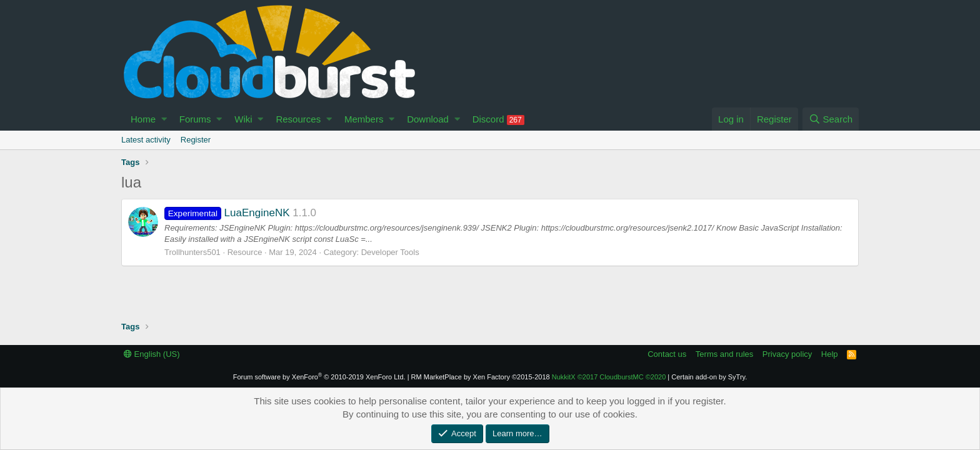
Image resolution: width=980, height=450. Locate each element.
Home (143, 119)
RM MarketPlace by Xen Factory (481, 377)
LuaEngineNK (227, 213)
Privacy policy (787, 354)
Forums (195, 119)
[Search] (831, 119)
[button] (164, 119)
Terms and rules (724, 354)
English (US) (152, 354)
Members (364, 119)
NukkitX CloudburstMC (609, 377)
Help (830, 354)
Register (196, 140)
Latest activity (146, 140)
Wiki (243, 119)
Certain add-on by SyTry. (709, 377)
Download (428, 119)
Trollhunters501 (192, 252)
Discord (498, 119)
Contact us (667, 354)
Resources (298, 119)
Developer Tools (390, 252)
